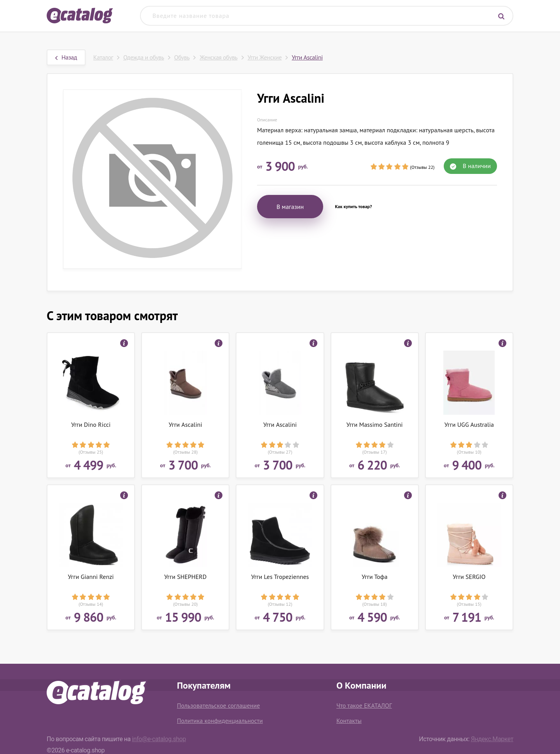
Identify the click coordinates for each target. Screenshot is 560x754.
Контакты (349, 721)
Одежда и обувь (144, 57)
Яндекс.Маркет (492, 739)
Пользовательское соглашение (218, 705)
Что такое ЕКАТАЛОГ (364, 705)
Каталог (103, 57)
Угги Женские (265, 57)
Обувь (182, 57)
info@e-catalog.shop (159, 739)
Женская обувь (218, 57)
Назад (66, 57)
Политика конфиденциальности (220, 721)
